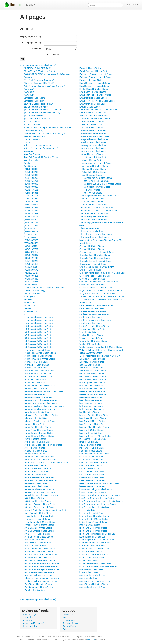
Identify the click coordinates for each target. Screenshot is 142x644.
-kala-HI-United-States (89, 469)
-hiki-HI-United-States (89, 412)
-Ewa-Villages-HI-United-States (93, 113)
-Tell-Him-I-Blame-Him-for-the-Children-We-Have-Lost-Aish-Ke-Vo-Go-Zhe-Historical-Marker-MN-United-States (102, 300)
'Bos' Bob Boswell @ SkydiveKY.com (41, 157)
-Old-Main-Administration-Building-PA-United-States (103, 273)
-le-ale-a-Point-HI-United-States (93, 519)
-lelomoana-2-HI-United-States (93, 531)
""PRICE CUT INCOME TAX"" (38, 68)
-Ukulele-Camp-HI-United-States (94, 314)
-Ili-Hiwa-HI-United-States (91, 125)
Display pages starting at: (32, 36)
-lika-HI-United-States (89, 561)
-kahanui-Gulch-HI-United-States (94, 463)
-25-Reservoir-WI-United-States (38, 329)
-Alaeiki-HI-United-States (35, 466)
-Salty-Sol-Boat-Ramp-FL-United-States (97, 294)
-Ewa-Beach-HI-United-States (92, 92)
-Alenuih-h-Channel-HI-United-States (41, 495)
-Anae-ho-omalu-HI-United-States (39, 522)
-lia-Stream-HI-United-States (92, 546)
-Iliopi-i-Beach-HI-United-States (93, 205)
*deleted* (28, 308)
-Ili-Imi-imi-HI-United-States (91, 128)
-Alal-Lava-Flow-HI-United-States (39, 477)
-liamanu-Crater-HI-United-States (94, 549)
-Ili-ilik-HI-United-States (89, 190)
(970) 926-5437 (31, 279)
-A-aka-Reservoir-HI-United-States (40, 353)
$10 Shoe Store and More (36, 107)
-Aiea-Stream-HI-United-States (38, 412)
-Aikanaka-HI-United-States (36, 418)
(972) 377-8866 (31, 282)
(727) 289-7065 (31, 240)
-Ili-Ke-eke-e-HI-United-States (92, 148)
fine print (91, 639)
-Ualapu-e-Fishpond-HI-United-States (96, 305)
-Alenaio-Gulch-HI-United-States (39, 489)
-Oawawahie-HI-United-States (93, 264)
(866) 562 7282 (31, 258)
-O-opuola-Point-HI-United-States (94, 258)
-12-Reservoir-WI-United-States (38, 320)
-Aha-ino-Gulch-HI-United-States (39, 371)
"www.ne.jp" (29, 92)
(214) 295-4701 (31, 181)
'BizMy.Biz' (29, 151)
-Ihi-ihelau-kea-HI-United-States (93, 116)
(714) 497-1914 (31, 234)
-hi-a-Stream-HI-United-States (93, 391)
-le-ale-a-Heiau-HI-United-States (94, 516)
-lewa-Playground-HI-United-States (95, 543)
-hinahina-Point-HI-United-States (94, 415)
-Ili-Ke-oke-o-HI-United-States (92, 151)
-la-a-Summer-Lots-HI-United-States (95, 507)
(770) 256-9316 (31, 243)
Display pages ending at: (32, 43)
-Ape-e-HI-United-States (35, 546)
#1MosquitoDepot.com (34, 98)
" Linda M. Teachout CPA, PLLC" (39, 83)
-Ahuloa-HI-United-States (35, 383)
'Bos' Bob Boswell (32, 154)
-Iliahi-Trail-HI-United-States (92, 199)
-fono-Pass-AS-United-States (92, 371)
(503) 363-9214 (31, 205)
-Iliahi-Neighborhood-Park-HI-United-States (99, 196)
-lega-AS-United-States (89, 525)
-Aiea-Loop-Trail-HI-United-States (39, 409)
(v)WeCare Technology (34, 291)
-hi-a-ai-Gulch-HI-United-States (93, 394)
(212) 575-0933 (31, 175)
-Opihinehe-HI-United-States (92, 285)
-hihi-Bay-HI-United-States (91, 406)
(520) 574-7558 (31, 214)
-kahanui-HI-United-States (91, 466)
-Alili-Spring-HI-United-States (37, 501)
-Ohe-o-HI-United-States (90, 270)
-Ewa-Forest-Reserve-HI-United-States (97, 101)
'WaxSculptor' (30, 166)
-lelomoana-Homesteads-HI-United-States (98, 534)
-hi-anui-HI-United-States (90, 400)
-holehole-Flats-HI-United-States (94, 427)
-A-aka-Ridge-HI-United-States (38, 356)
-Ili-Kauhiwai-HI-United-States (92, 142)
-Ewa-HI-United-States (89, 107)
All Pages (27, 620)
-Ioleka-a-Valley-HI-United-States (94, 237)
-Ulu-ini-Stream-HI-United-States (94, 326)
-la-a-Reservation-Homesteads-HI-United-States (101, 501)
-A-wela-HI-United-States (35, 368)
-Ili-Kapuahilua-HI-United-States (93, 139)
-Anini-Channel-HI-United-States (39, 531)
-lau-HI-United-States (89, 510)
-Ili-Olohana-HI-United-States (92, 169)
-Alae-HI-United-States (34, 454)
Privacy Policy (69, 626)
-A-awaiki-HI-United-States (36, 362)
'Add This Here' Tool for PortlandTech (41, 148)
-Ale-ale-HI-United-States (35, 483)
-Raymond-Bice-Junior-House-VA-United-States (101, 291)
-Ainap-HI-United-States (35, 424)
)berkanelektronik (32, 294)
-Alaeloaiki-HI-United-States (37, 472)
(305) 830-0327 (31, 187)
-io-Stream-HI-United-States (92, 460)
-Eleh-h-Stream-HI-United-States (94, 71)
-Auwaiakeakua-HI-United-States (39, 558)
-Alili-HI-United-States (34, 498)
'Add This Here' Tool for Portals (38, 145)
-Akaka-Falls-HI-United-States (38, 442)
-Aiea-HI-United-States (34, 394)
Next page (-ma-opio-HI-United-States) (38, 65)
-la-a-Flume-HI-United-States (92, 486)
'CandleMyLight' (31, 160)
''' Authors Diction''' (32, 139)
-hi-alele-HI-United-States (90, 397)
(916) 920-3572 (31, 270)
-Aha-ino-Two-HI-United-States (38, 377)
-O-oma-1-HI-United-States (91, 246)
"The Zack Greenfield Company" (39, 80)
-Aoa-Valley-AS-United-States (38, 543)
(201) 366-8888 (31, 169)
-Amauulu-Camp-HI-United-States (39, 516)
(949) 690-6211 (31, 276)
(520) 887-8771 (31, 216)
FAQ (65, 617)
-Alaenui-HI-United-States (36, 475)
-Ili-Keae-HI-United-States (91, 154)
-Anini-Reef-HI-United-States (37, 534)
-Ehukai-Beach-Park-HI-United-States (41, 581)
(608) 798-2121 (31, 222)
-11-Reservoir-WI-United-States (38, 317)
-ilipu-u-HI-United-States (90, 445)
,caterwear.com (31, 311)
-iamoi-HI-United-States (90, 442)
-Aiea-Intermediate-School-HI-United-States (44, 406)
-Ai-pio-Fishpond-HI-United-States (40, 386)
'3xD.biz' (28, 142)
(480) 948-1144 (31, 202)
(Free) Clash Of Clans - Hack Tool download (44, 288)
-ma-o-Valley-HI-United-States (93, 587)
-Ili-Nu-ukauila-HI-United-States (93, 166)
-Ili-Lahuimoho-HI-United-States (93, 157)
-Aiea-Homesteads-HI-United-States (40, 403)
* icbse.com (29, 305)
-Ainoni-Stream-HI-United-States (39, 436)
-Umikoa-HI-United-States (91, 335)
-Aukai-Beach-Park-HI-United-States (41, 555)
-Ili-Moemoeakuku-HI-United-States (95, 163)
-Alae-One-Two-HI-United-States (39, 457)
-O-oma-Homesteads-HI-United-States (97, 252)
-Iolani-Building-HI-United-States (94, 216)
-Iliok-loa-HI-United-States (91, 202)
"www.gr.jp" (29, 89)
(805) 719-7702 (31, 249)
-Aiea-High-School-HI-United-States (40, 400)
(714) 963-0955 (31, 237)
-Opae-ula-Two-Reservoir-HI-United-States (98, 282)
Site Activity (28, 617)
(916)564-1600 (31, 267)
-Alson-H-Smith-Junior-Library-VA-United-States (46, 510)
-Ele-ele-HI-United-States (35, 590)
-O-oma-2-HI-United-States (91, 249)
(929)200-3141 (31, 273)
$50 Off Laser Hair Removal (37, 119)
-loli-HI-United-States (88, 572)
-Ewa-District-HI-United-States (93, 98)
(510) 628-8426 (31, 211)
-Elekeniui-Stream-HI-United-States (95, 77)
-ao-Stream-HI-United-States (92, 359)
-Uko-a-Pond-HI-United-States (93, 311)
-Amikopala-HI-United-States (37, 519)
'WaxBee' (28, 163)
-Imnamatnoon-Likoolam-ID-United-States (98, 211)
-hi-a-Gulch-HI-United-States (92, 386)
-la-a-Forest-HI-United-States (92, 492)
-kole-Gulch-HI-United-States (92, 480)
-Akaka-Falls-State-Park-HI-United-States (43, 445)
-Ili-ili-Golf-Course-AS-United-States (95, 178)
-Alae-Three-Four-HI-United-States (40, 460)
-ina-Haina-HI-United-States (92, 448)
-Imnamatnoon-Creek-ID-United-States (97, 208)
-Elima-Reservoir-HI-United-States (95, 83)
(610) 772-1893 (31, 225)
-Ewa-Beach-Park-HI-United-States (95, 95)
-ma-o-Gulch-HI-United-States (93, 575)
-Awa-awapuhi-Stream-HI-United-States (42, 563)
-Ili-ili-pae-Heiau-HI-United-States (94, 181)
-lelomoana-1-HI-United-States (93, 528)
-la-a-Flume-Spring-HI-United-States (95, 489)
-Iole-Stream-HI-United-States (93, 231)
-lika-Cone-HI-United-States (92, 558)
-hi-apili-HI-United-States (90, 403)
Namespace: (38, 49)
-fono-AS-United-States (90, 365)
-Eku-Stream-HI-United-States (38, 584)
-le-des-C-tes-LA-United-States (93, 522)
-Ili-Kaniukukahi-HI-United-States (94, 136)
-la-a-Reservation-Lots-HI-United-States (97, 504)
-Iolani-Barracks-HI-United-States (94, 214)
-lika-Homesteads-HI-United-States (95, 563)
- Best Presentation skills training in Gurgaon (99, 356)
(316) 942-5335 (31, 193)
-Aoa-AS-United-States (34, 540)
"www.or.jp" (29, 95)
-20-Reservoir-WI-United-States (38, 326)
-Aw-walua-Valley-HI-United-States (40, 561)
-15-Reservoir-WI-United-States (38, 323)
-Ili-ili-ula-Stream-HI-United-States (94, 187)
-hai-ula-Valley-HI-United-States (93, 380)
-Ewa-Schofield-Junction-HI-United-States (98, 110)
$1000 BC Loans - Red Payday (38, 104)
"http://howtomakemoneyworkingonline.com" (44, 86)
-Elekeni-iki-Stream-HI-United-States (96, 74)
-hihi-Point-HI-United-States (91, 409)
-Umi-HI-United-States (89, 332)
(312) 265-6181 (31, 190)
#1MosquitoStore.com (34, 101)
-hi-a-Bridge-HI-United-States (92, 383)
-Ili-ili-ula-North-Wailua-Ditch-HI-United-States (100, 184)
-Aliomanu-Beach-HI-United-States (40, 504)
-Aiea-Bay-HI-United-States (36, 389)
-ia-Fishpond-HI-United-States (93, 439)
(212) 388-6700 (31, 172)
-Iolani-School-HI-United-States (93, 219)
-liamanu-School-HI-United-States (94, 555)
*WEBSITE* (29, 303)
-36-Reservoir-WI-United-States (38, 332)
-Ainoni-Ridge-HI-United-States (38, 430)
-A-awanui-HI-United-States (37, 365)
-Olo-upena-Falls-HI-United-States (95, 276)
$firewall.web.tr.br (32, 125)
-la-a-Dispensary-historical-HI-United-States (99, 483)
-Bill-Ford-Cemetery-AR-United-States (41, 578)
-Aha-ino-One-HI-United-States (38, 374)
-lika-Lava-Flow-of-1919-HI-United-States (98, 566)
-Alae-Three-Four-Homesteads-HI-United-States (46, 463)
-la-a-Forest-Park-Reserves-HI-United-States (99, 495)
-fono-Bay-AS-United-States (92, 368)
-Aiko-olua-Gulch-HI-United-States (40, 421)
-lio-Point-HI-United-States (91, 569)
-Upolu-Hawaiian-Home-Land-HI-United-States (100, 347)
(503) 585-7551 (31, 208)
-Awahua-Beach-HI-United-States (39, 572)
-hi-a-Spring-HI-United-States (92, 389)
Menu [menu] (31, 5)
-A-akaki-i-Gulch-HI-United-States (39, 359)
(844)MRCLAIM (31, 252)
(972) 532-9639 (31, 285)
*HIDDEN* (29, 300)
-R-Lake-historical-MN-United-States (96, 288)
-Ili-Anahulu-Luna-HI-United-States (95, 119)
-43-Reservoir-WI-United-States (38, 344)
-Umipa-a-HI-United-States (91, 338)
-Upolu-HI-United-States (90, 344)
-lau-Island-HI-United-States (92, 513)
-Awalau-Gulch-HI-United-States (39, 575)
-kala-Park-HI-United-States (92, 475)
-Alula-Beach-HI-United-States (38, 513)
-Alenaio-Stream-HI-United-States (39, 492)
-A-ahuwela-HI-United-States (37, 350)
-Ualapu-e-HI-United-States (91, 308)
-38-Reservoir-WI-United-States (38, 338)
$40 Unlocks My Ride (34, 116)
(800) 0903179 (31, 246)
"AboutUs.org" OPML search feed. (40, 71)
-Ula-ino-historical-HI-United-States (95, 320)
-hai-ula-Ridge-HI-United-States (93, 377)
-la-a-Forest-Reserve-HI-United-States (96, 498)
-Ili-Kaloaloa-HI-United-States (92, 133)
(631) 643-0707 (31, 231)
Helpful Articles (30, 626)
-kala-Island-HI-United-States (92, 472)
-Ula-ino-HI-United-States (90, 317)
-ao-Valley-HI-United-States (91, 362)
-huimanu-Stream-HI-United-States (95, 436)
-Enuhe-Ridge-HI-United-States (93, 89)
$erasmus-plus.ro (32, 122)
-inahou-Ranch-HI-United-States (94, 454)
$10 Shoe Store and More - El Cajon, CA (43, 110)
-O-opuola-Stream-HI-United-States (95, 261)
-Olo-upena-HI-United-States (92, 279)
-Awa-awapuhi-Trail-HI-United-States (41, 566)
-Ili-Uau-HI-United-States (90, 175)
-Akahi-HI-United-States (35, 439)
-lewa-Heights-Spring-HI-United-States (97, 540)
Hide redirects (53, 55)
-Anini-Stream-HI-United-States (38, 537)
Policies (67, 629)
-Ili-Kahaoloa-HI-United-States (93, 130)
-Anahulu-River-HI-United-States (39, 525)
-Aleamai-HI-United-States (36, 486)
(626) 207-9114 (31, 228)
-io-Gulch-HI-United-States (91, 457)
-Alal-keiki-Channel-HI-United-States (41, 480)
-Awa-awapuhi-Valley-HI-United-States (42, 569)
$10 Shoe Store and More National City (42, 113)
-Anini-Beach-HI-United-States (38, 528)
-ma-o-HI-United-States (90, 578)
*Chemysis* (29, 297)
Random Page (30, 614)
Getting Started (70, 620)
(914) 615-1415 (31, 264)
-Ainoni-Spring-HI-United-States (38, 433)
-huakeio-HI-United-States (91, 430)
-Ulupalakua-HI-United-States (92, 329)
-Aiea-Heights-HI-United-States (38, 397)
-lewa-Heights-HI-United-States (93, 537)
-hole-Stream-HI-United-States (93, 424)
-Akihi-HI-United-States (34, 448)
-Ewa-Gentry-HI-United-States (93, 104)
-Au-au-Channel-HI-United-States (39, 549)
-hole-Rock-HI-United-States (92, 421)
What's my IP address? (34, 623)
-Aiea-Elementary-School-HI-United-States (43, 391)
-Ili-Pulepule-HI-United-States (92, 172)
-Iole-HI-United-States (89, 228)
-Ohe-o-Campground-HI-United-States (96, 267)
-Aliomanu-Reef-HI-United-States (39, 507)
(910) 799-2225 (31, 261)
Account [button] (132, 5)
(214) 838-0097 (31, 184)
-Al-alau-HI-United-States (35, 451)
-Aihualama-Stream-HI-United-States (41, 415)
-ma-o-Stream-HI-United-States (93, 584)
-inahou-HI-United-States (90, 451)
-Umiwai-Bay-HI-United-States (93, 341)
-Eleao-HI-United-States (90, 68)
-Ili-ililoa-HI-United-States (90, 193)
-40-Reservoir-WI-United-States (38, 341)
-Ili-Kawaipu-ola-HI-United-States (94, 145)
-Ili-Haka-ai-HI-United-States (92, 122)
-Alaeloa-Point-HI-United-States (38, 469)
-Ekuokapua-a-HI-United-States (38, 587)
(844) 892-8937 (31, 255)
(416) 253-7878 (31, 199)
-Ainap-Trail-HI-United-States (37, 427)
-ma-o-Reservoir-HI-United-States (94, 581)
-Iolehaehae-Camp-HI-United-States (95, 234)
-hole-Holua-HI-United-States (92, 418)
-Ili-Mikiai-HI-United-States (91, 160)
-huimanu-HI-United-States (91, 433)
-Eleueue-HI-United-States (91, 80)
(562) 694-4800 (31, 219)
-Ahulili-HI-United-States (35, 380)
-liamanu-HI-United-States (91, 552)
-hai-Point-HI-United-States (91, 374)
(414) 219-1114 (31, 196)
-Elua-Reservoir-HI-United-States (94, 86)
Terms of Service (71, 623)
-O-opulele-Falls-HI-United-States (94, 255)
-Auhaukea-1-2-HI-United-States (39, 552)
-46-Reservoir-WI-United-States (38, 347)
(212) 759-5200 (31, 178)
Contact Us (68, 614)
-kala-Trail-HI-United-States (91, 477)
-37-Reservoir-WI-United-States (38, 335)
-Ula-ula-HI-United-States (90, 323)
